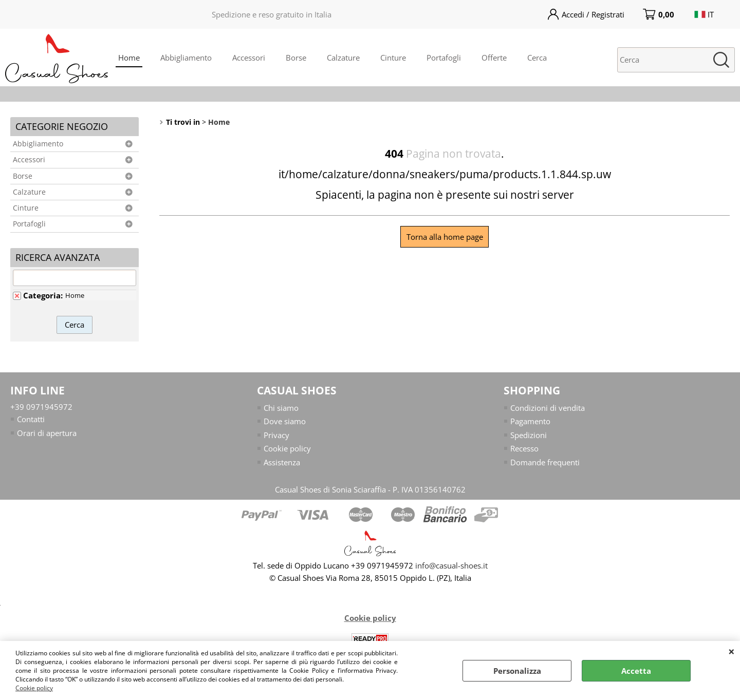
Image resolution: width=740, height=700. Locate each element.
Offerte (494, 58)
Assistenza (282, 462)
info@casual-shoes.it (451, 565)
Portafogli (444, 58)
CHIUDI (732, 651)
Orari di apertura (47, 433)
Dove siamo (285, 421)
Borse (296, 58)
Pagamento (530, 421)
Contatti (31, 419)
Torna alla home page (445, 237)
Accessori (249, 58)
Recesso (524, 448)
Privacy (276, 435)
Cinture (393, 58)
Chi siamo (281, 408)
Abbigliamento (186, 58)
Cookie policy (34, 688)
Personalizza (517, 671)
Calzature (343, 58)
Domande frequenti (545, 462)
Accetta (636, 671)
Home (129, 58)
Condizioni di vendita (548, 408)
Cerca (537, 58)
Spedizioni (529, 435)
